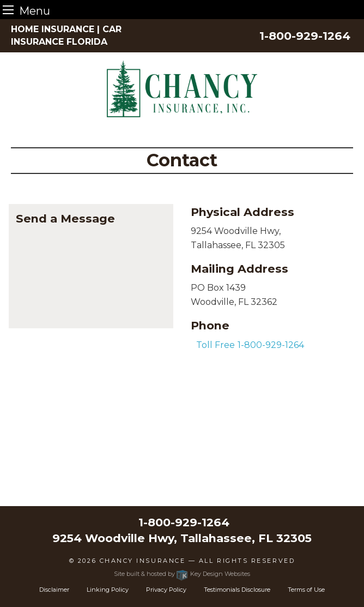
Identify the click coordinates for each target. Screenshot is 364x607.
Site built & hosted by (182, 574)
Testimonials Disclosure (237, 590)
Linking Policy (108, 590)
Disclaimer (54, 590)
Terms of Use (306, 590)
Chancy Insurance (143, 561)
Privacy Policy (166, 590)
